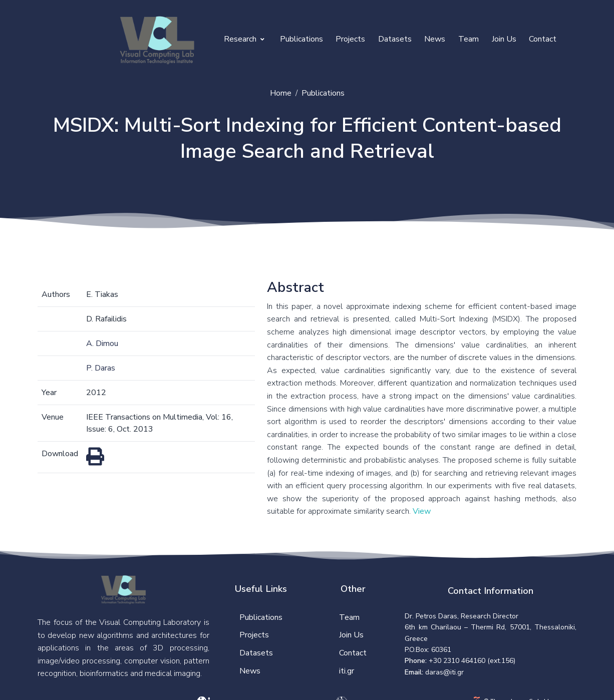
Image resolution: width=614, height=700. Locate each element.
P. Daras (101, 368)
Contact (543, 39)
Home (281, 93)
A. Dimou (102, 343)
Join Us (504, 39)
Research (244, 39)
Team (469, 39)
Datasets (395, 39)
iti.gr (347, 671)
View (422, 511)
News (435, 39)
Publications (301, 39)
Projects (350, 39)
